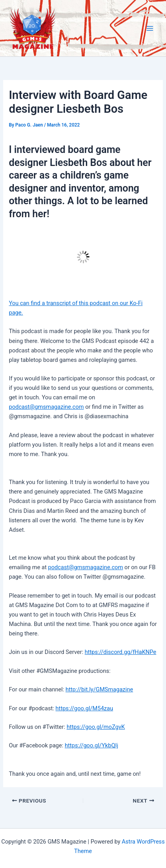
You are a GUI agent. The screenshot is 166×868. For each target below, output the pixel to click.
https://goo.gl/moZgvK (96, 727)
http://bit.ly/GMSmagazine (99, 689)
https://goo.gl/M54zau (84, 708)
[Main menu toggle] (150, 28)
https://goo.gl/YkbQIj (91, 745)
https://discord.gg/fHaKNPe (121, 652)
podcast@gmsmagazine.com (46, 407)
